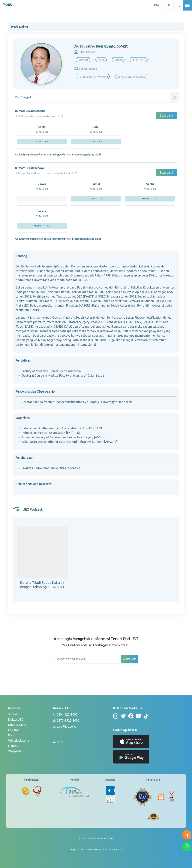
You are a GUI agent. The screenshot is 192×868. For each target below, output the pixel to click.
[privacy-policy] (87, 840)
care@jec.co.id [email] (65, 727)
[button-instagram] (116, 716)
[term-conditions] (105, 840)
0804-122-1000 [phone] (65, 715)
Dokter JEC (16, 720)
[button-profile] (169, 5)
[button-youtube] (138, 716)
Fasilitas (14, 730)
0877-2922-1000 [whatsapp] (66, 721)
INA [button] (157, 5)
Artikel (13, 714)
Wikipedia (15, 751)
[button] (178, 5)
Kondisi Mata (17, 725)
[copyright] (96, 850)
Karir (12, 735)
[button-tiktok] (146, 717)
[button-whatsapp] (186, 846)
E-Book (13, 746)
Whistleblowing (19, 741)
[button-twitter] (123, 716)
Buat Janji (166, 115)
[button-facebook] (131, 716)
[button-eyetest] (186, 835)
